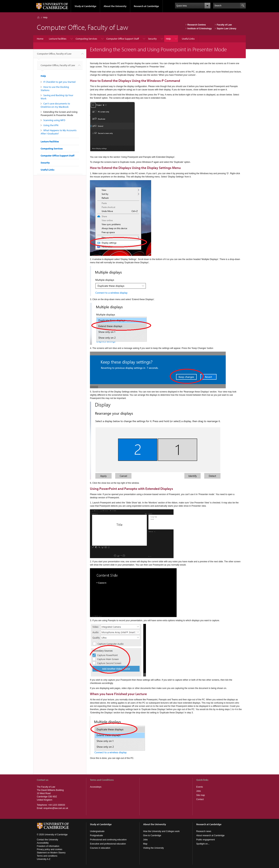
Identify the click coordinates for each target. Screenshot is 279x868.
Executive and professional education (108, 844)
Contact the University (47, 840)
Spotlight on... (203, 844)
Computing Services (86, 39)
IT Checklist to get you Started (59, 82)
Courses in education (100, 848)
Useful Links (188, 39)
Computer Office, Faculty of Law (54, 55)
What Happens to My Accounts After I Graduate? (59, 132)
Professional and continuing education (108, 840)
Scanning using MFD (54, 120)
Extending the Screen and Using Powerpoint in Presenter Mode (59, 113)
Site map (201, 795)
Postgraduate (96, 835)
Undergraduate (97, 831)
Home (38, 17)
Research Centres (197, 25)
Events (200, 787)
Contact (200, 799)
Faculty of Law (224, 25)
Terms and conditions (47, 856)
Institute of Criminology (200, 29)
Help (45, 18)
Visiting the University (154, 848)
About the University (115, 6)
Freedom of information (48, 846)
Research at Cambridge (146, 6)
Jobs (199, 791)
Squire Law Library (226, 29)
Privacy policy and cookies (50, 849)
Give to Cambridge (152, 835)
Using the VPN (51, 125)
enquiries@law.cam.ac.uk (56, 808)
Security (152, 39)
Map (145, 844)
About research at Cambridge (210, 835)
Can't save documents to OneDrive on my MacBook (55, 105)
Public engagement (206, 840)
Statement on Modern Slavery (51, 853)
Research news (204, 831)
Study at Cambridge (85, 6)
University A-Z (44, 859)
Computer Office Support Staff (123, 39)
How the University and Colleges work (161, 831)
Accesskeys (96, 787)
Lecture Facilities (58, 39)
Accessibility (43, 843)
